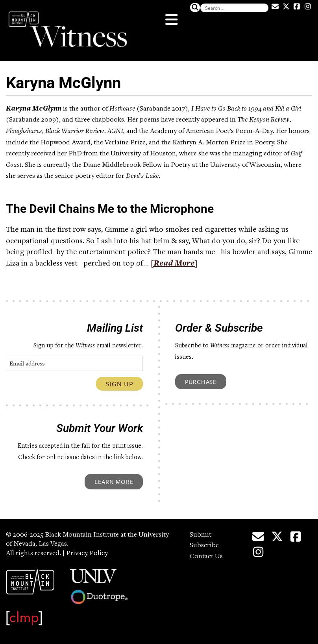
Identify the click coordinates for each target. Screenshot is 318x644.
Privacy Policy (87, 554)
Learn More (114, 482)
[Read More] (174, 264)
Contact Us (206, 557)
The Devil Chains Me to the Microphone (110, 209)
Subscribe (204, 546)
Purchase (201, 382)
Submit (201, 535)
